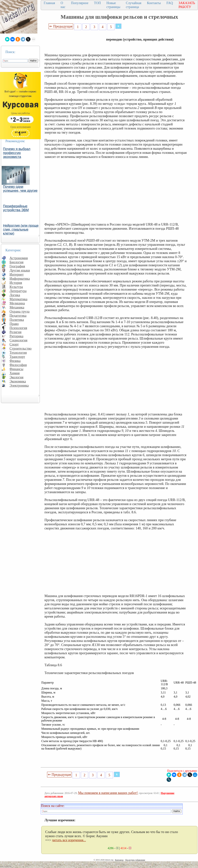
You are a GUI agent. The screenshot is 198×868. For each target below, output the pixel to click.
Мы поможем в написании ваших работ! (108, 793)
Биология (17, 262)
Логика (15, 295)
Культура (16, 287)
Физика (15, 361)
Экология (16, 377)
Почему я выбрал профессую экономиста (17, 153)
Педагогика (18, 316)
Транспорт (17, 357)
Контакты (154, 3)
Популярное (80, 3)
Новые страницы (113, 5)
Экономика (18, 381)
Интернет (17, 274)
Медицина (17, 303)
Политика (17, 320)
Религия (16, 332)
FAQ (170, 3)
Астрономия (19, 258)
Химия (15, 373)
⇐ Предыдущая (61, 26)
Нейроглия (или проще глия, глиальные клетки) (21, 229)
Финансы (16, 369)
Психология (18, 328)
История (16, 283)
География (17, 266)
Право (14, 324)
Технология (18, 353)
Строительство (21, 348)
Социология (18, 340)
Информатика (20, 279)
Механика (17, 307)
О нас (63, 5)
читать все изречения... (69, 840)
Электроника (19, 385)
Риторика (16, 336)
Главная (49, 3)
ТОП (97, 3)
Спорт (14, 344)
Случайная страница (134, 5)
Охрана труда (20, 311)
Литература (18, 291)
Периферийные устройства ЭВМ (16, 208)
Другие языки (20, 270)
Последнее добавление (135, 860)
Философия (18, 365)
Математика (18, 299)
